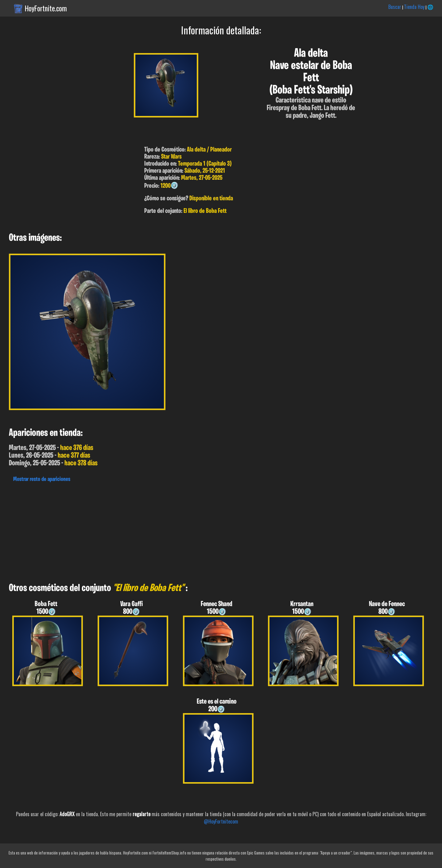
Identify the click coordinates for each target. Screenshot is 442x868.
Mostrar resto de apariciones (42, 479)
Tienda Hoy (414, 7)
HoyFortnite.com (46, 8)
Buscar (395, 7)
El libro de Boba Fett (205, 211)
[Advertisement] (184, 531)
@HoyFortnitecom (221, 821)
